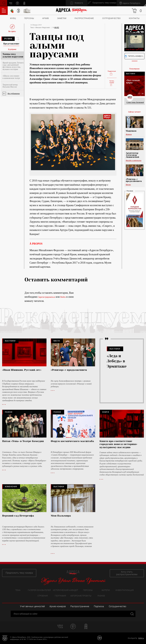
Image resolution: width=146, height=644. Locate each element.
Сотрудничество (111, 18)
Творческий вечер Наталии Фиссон (10, 86)
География (60, 596)
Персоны (29, 18)
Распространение (84, 18)
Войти (63, 297)
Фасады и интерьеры (134, 160)
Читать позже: (112, 83)
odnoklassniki (25, 3)
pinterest (18, 3)
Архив (45, 18)
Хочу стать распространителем (128, 573)
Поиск (4, 3)
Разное (8, 39)
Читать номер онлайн (135, 56)
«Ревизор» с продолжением (134, 180)
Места (128, 185)
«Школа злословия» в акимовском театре (11, 77)
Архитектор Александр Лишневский (132, 155)
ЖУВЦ (13, 18)
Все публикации (14, 93)
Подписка (99, 607)
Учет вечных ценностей (32, 607)
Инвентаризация (125, 590)
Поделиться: (112, 72)
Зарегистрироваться (47, 297)
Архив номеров (58, 607)
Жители (129, 134)
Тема (18, 590)
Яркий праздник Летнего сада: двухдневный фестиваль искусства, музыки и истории (13, 66)
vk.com (11, 3)
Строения (43, 596)
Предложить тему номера (18, 573)
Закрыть (132, 614)
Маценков (131, 131)
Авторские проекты (81, 596)
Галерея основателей (39, 590)
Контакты (134, 18)
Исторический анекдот (65, 590)
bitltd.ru (141, 638)
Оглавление (4, 11)
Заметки (62, 18)
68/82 (57, 28)
